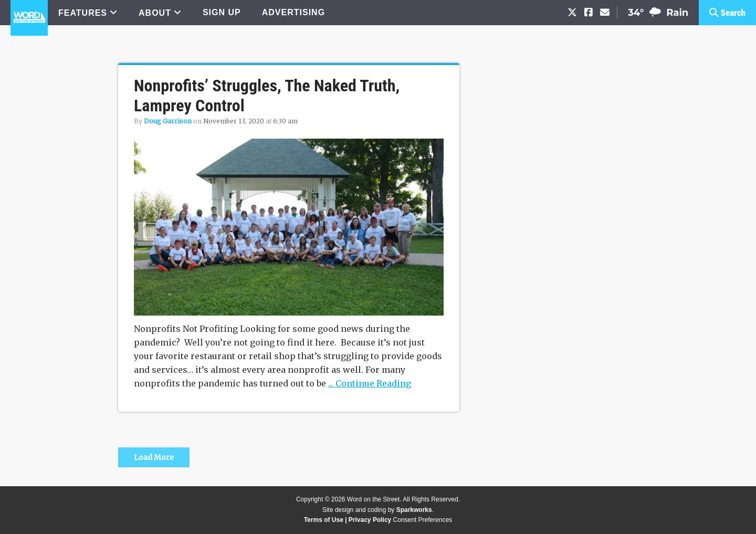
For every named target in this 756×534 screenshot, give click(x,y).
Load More (154, 457)
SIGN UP (222, 12)
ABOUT (155, 13)
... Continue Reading (370, 383)
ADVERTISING (293, 12)
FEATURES (83, 13)
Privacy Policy (370, 520)
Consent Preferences (423, 520)
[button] (727, 13)
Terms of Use (324, 520)
